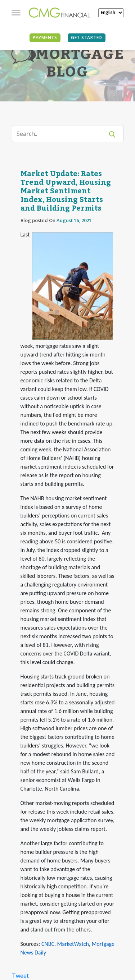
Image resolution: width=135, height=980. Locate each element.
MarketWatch (73, 944)
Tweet (20, 976)
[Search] (62, 134)
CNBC (48, 944)
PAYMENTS (45, 38)
